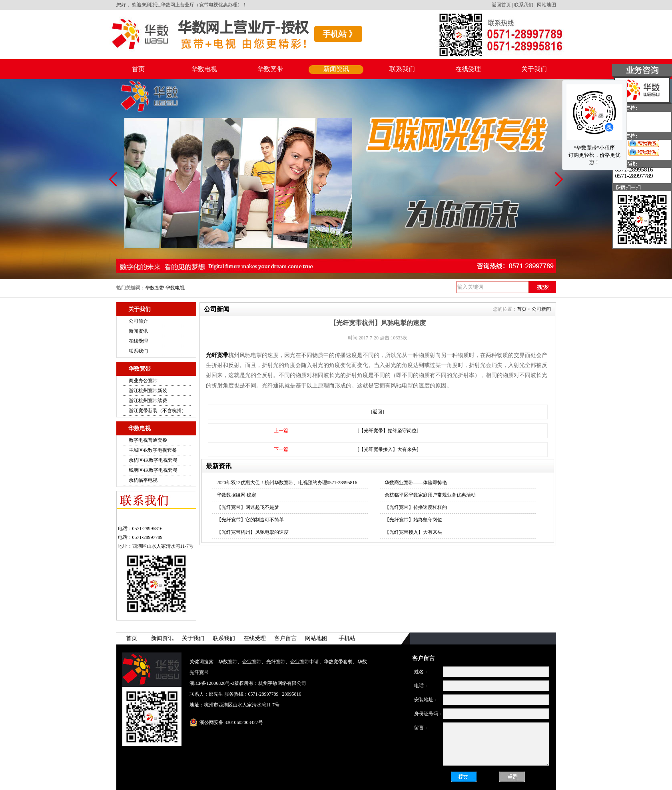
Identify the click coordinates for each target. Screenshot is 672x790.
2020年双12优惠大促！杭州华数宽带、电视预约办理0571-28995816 (287, 483)
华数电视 (204, 69)
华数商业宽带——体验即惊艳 (416, 483)
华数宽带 (270, 69)
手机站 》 (340, 34)
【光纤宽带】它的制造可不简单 (250, 520)
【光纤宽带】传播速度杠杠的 (416, 507)
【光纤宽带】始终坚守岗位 (413, 520)
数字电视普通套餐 (148, 440)
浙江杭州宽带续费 (148, 401)
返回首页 (501, 5)
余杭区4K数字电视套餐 (153, 460)
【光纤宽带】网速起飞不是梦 (248, 507)
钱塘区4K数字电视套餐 (153, 470)
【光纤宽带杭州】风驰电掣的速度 (253, 532)
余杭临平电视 (143, 480)
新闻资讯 (336, 69)
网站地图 (546, 5)
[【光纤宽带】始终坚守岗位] (388, 431)
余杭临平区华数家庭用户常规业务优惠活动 (430, 495)
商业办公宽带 (143, 381)
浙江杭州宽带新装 (148, 391)
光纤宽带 (217, 355)
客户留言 (285, 638)
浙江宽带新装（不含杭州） (158, 411)
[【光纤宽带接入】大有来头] (388, 449)
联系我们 (524, 5)
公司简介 (138, 321)
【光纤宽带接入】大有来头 (413, 532)
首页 (138, 69)
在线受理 (468, 69)
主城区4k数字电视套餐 (153, 450)
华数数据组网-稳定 (237, 495)
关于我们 (534, 69)
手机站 (347, 638)
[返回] (378, 412)
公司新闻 (541, 309)
